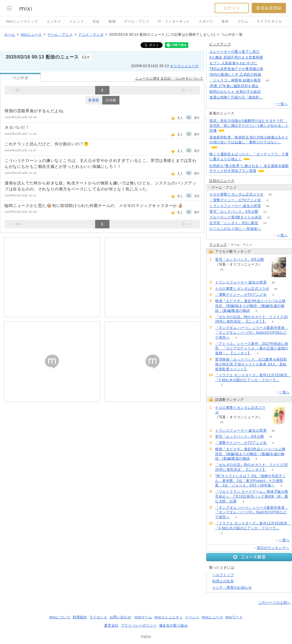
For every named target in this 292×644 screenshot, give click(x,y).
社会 (96, 21)
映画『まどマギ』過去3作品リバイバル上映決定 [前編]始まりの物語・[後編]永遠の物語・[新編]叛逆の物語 (250, 306)
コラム (243, 21)
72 (270, 97)
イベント (192, 617)
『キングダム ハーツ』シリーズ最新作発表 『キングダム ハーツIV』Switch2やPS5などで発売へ (252, 333)
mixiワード (234, 617)
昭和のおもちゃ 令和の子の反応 (235, 92)
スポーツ (206, 21)
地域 (112, 21)
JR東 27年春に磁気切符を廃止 (234, 86)
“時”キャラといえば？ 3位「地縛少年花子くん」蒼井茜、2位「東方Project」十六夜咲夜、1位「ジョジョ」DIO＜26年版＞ (250, 481)
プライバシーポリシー (139, 625)
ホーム (10, 35)
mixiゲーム (143, 617)
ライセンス (98, 617)
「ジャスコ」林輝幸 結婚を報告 (235, 80)
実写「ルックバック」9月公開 (234, 212)
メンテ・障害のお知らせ (232, 587)
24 (265, 212)
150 (268, 75)
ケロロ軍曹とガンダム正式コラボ (236, 194)
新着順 (94, 100)
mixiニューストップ (22, 21)
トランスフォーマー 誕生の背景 (235, 206)
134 (266, 52)
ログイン (232, 8)
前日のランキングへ (273, 548)
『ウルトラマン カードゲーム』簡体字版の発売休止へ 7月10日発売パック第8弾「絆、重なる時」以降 (252, 496)
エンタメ (54, 21)
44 (268, 80)
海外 (225, 21)
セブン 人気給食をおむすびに (233, 63)
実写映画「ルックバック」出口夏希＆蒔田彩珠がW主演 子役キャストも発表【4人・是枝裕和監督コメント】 (251, 364)
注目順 (111, 100)
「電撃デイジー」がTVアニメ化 (235, 200)
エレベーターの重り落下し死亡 (235, 52)
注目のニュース (222, 181)
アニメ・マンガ (91, 35)
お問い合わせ (121, 617)
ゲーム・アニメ (137, 21)
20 (265, 223)
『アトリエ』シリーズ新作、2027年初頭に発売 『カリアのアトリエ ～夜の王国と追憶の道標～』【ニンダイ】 (252, 349)
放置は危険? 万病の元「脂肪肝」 (236, 97)
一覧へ (282, 104)
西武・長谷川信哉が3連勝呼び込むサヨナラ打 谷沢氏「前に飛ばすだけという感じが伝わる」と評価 (249, 126)
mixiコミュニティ (169, 617)
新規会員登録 (269, 8)
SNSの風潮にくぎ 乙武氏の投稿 (235, 75)
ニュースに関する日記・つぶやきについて (169, 79)
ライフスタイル (269, 21)
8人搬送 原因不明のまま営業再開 (236, 57)
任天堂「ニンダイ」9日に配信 (234, 223)
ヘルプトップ (223, 575)
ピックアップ (220, 44)
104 (270, 58)
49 (270, 195)
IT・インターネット (174, 21)
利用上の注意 (223, 581)
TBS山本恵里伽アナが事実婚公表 (236, 69)
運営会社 (111, 625)
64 (270, 69)
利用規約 (80, 617)
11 (268, 217)
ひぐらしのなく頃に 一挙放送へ (235, 229)
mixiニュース (31, 35)
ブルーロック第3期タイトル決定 (236, 217)
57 (268, 229)
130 (268, 92)
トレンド (77, 21)
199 (266, 86)
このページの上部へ (274, 603)
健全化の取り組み (174, 625)
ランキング (218, 245)
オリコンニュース (184, 66)
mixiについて (60, 617)
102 (264, 63)
